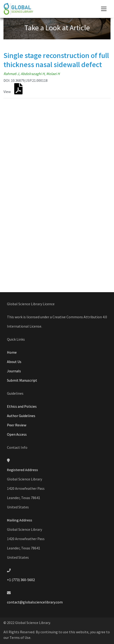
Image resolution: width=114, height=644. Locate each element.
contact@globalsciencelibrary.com (35, 602)
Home (12, 352)
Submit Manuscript (22, 380)
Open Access (17, 434)
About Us (14, 362)
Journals (14, 371)
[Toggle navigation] (104, 9)
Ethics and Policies (22, 406)
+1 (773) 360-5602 (21, 580)
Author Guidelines (21, 416)
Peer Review (17, 425)
